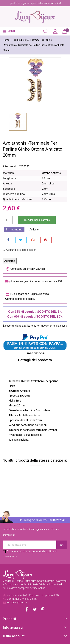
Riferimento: (10, 166)
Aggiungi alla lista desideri (20, 250)
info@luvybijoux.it (17, 602)
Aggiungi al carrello (37, 220)
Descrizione (35, 353)
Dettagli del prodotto (35, 360)
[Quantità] (8, 220)
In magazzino (14, 230)
